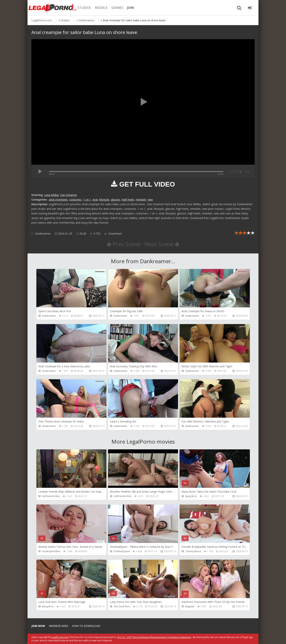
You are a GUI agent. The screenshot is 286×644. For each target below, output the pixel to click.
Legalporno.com (53, 8)
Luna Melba (51, 195)
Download (113, 234)
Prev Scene (124, 244)
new (150, 200)
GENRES (117, 8)
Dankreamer (43, 234)
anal (95, 200)
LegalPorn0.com (60, 637)
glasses (115, 200)
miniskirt (141, 200)
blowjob (104, 200)
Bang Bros (191, 496)
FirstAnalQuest (122, 551)
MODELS (101, 8)
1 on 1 (87, 200)
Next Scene (162, 244)
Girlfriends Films (51, 496)
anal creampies (58, 200)
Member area (59, 626)
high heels (128, 200)
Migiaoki (190, 606)
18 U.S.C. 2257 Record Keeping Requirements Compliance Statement (154, 637)
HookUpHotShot (51, 551)
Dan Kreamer (69, 195)
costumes (75, 200)
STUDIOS (84, 8)
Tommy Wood (193, 551)
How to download (86, 626)
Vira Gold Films (122, 606)
